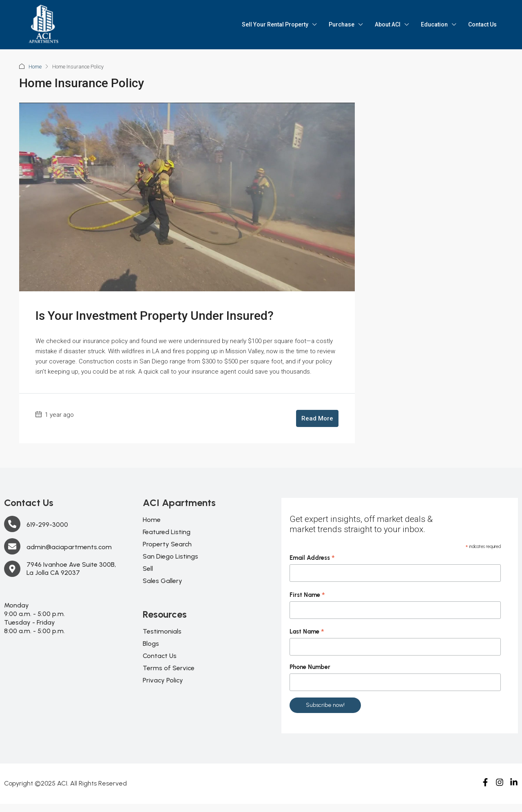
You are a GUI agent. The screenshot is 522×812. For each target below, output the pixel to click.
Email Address (312, 558)
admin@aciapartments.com (69, 547)
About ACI (388, 24)
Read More (317, 418)
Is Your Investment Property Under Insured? (155, 316)
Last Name (307, 632)
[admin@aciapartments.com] (12, 546)
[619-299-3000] (12, 524)
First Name (307, 595)
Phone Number (310, 667)
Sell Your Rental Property (275, 24)
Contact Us (482, 24)
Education (434, 24)
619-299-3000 (47, 525)
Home (35, 67)
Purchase (342, 24)
